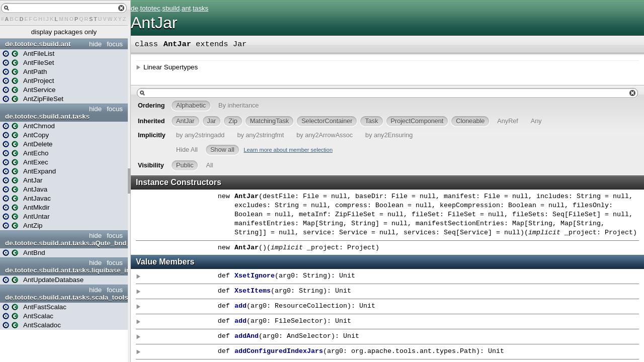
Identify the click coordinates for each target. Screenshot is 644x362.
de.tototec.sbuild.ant (38, 44)
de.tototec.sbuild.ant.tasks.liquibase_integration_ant (65, 270)
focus (115, 44)
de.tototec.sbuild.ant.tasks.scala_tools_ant (65, 297)
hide (95, 44)
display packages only (64, 32)
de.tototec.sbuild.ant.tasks (47, 116)
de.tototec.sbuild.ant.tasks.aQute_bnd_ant (65, 243)
